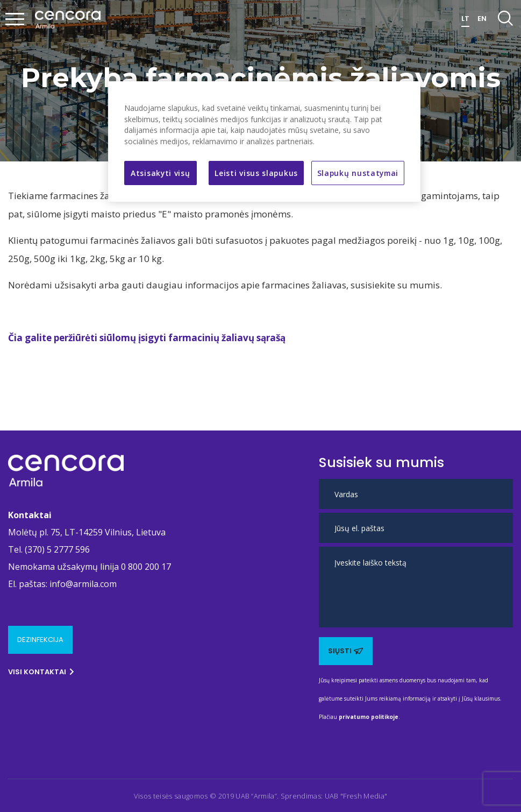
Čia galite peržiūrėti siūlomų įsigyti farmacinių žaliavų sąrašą (147, 338)
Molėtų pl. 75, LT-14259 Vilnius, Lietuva (87, 532)
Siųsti (346, 651)
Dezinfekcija (40, 640)
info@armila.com (83, 584)
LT (465, 19)
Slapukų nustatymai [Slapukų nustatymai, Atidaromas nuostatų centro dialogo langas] (358, 173)
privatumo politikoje (369, 717)
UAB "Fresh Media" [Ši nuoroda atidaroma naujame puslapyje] (356, 796)
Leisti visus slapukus (256, 173)
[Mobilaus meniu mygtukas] (15, 20)
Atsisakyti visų (160, 173)
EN (482, 19)
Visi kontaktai (41, 672)
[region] (264, 142)
